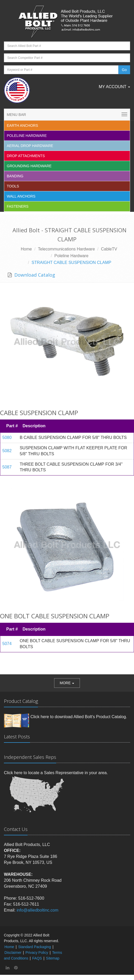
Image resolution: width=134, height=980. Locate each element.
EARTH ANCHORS (22, 125)
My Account (114, 87)
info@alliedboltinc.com (37, 910)
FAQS (37, 958)
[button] (67, 683)
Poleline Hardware (27, 136)
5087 (7, 467)
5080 (7, 437)
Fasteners (18, 206)
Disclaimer (13, 953)
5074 (7, 644)
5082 (7, 451)
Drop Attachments (26, 156)
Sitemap (53, 958)
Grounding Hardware (29, 166)
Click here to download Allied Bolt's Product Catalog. (79, 717)
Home (26, 249)
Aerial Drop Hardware (30, 146)
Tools (13, 186)
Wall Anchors (21, 196)
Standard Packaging (35, 947)
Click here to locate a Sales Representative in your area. (56, 773)
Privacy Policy (37, 953)
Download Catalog (34, 275)
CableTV (109, 249)
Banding (15, 176)
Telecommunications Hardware (66, 249)
